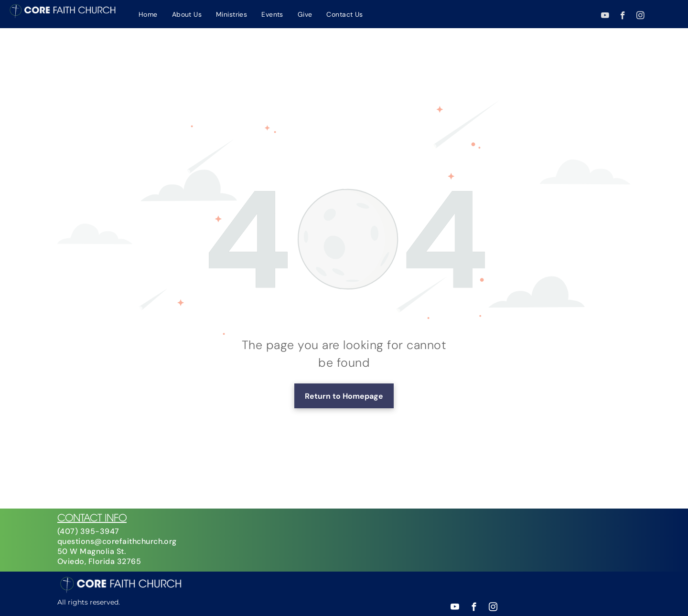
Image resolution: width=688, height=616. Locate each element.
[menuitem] (148, 14)
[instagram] (640, 17)
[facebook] (623, 17)
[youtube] (605, 17)
